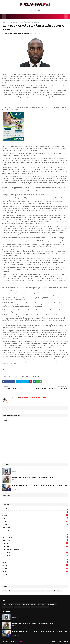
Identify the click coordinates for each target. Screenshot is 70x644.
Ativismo (35, 518)
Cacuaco (33, 604)
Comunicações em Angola (35, 534)
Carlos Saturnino (52, 604)
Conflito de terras (35, 537)
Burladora (26, 604)
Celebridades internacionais (22, 607)
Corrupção (35, 543)
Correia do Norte (35, 540)
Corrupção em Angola (35, 546)
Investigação (41, 591)
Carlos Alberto (41, 604)
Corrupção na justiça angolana (35, 550)
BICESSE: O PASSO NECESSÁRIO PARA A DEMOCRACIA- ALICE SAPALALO (33, 477)
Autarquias (35, 525)
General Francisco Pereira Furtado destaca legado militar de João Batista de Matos (37, 469)
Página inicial (5, 22)
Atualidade (35, 521)
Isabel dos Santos (51, 591)
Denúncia (35, 565)
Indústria (34, 591)
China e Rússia (35, 528)
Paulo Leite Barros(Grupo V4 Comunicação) (17, 34)
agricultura (35, 575)
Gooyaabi (22, 642)
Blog (9, 642)
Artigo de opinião (35, 515)
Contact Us (65, 642)
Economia (35, 568)
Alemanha (35, 509)
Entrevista (35, 571)
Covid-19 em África (35, 556)
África (35, 581)
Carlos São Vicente (8, 607)
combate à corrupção (37, 607)
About (59, 642)
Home (54, 642)
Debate (35, 562)
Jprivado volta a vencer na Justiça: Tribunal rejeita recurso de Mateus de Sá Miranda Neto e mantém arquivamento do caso (40, 486)
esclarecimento (35, 578)
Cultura (35, 559)
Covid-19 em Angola (35, 553)
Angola (35, 512)
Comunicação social (35, 531)
